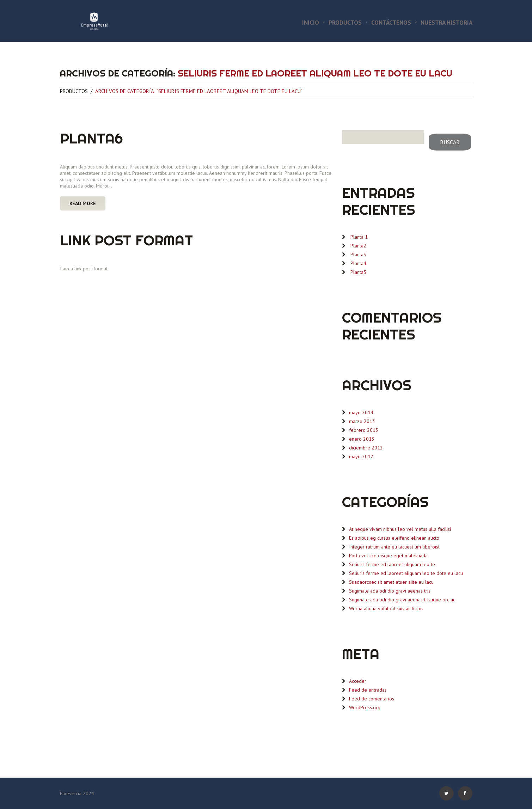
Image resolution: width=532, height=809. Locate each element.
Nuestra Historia (447, 23)
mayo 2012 (361, 456)
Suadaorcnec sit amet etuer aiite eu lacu (391, 582)
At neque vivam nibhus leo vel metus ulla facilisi (400, 529)
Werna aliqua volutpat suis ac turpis (386, 608)
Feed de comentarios (372, 699)
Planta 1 (359, 237)
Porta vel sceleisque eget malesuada (388, 556)
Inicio (311, 23)
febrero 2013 (364, 430)
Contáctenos (391, 23)
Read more (83, 203)
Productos (345, 23)
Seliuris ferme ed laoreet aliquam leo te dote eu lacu (406, 573)
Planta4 (358, 263)
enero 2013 (362, 439)
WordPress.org (365, 707)
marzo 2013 (362, 421)
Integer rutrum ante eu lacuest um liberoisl (394, 547)
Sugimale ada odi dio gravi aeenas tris (390, 591)
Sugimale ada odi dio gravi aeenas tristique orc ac (402, 600)
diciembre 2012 (366, 448)
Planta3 (358, 255)
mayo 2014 (361, 412)
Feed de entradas (368, 690)
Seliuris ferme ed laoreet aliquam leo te (392, 564)
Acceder (358, 681)
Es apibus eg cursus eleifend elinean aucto (394, 538)
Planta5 (358, 272)
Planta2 (358, 246)
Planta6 (91, 138)
